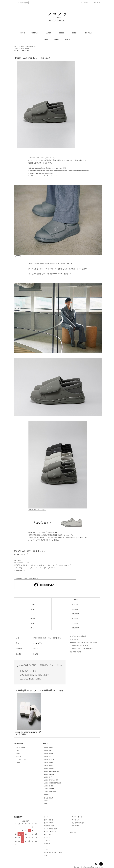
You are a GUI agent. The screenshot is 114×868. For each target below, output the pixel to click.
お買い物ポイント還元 (28, 671)
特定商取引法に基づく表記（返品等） (84, 642)
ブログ (46, 850)
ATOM (77, 826)
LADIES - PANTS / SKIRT (51, 780)
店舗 (46, 855)
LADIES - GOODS (49, 789)
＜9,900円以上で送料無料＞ (28, 665)
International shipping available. (30, 679)
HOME (23, 33)
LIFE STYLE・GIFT (21, 759)
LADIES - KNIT (48, 777)
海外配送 (47, 844)
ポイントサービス (50, 832)
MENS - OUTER (48, 747)
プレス (46, 847)
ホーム (16, 47)
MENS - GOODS (49, 765)
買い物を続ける (76, 652)
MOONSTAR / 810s (32, 47)
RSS (73, 826)
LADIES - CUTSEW (49, 774)
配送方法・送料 (49, 826)
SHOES (22, 47)
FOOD (46, 39)
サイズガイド (75, 639)
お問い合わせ (48, 820)
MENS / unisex (21, 747)
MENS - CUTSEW (49, 759)
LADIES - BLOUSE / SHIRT (51, 771)
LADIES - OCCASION (50, 792)
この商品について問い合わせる (81, 649)
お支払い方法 (48, 823)
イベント (47, 838)
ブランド (47, 841)
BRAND (56, 39)
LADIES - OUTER (49, 768)
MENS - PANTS (48, 753)
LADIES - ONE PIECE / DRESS (52, 783)
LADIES (18, 750)
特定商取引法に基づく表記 (53, 853)
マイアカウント (85, 2)
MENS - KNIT (48, 756)
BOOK (46, 804)
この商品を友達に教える (79, 645)
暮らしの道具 (48, 798)
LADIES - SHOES (25, 50)
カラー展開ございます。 (58, 509)
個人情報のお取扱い (79, 823)
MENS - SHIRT (48, 750)
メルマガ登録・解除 (51, 829)
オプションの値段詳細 (78, 636)
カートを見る (76, 820)
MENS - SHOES (25, 49)
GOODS (18, 756)
